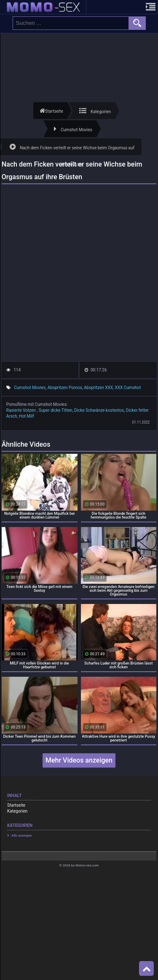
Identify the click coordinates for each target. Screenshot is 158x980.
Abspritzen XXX (98, 388)
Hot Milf (27, 416)
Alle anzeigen (22, 836)
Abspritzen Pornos (65, 388)
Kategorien (17, 811)
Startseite (16, 805)
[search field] (71, 23)
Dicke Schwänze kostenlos (99, 410)
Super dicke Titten (56, 410)
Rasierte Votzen (22, 410)
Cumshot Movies (30, 388)
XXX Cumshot (128, 388)
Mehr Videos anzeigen (79, 760)
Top (147, 969)
